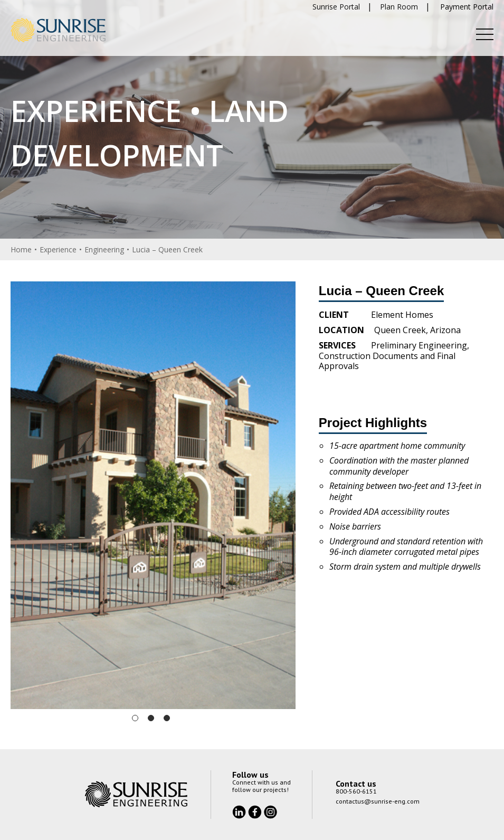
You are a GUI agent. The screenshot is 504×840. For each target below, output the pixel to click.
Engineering (104, 249)
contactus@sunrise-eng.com (378, 801)
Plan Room (399, 7)
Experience (58, 249)
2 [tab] (151, 718)
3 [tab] (167, 718)
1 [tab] (135, 718)
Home (21, 249)
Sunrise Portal (336, 7)
